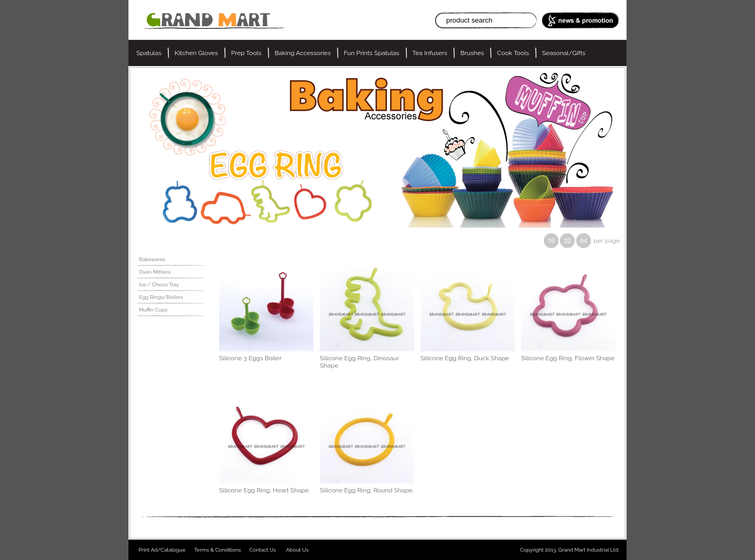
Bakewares (152, 259)
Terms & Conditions (217, 550)
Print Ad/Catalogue (162, 550)
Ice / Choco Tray (159, 284)
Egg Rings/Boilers (161, 297)
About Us (298, 550)
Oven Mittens (155, 272)
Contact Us (262, 550)
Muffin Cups (153, 310)
